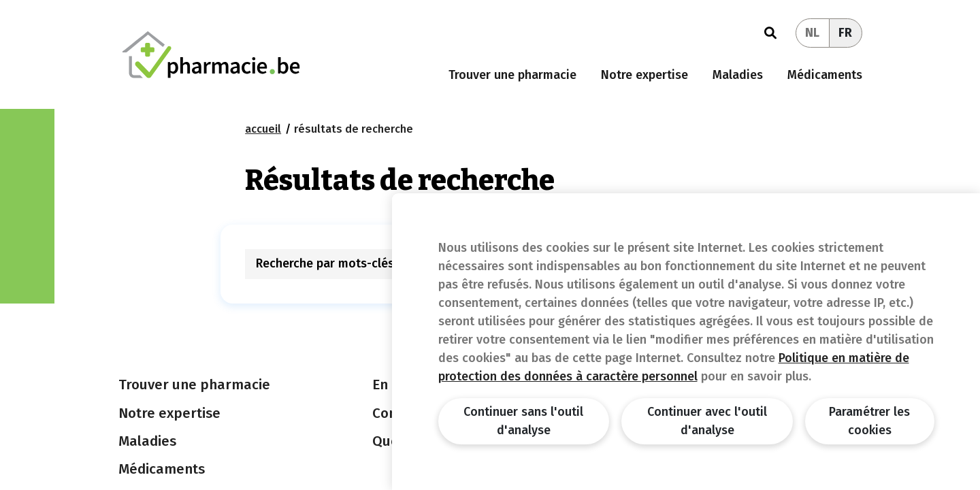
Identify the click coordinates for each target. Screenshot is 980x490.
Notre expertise (644, 75)
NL (812, 33)
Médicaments (825, 75)
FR (845, 33)
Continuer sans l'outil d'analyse (523, 421)
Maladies (738, 75)
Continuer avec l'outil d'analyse (707, 421)
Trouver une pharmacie (512, 75)
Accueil (263, 129)
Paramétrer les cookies (869, 421)
